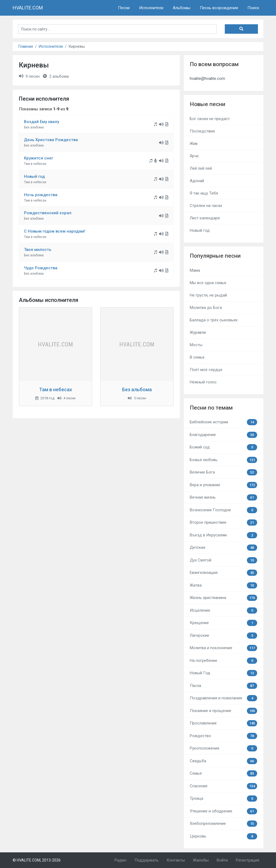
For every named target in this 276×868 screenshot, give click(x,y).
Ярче (194, 156)
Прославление (223, 723)
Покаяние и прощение (223, 711)
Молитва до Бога (206, 308)
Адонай (197, 181)
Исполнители (151, 8)
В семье (197, 357)
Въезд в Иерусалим (223, 535)
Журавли (198, 332)
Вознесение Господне (223, 510)
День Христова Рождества (51, 140)
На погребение (223, 661)
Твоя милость (38, 250)
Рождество (223, 736)
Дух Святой (223, 560)
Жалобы (201, 860)
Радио (120, 860)
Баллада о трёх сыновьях (214, 320)
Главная (25, 46)
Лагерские (223, 636)
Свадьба (223, 761)
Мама (195, 270)
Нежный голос (203, 382)
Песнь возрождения (219, 8)
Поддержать (146, 860)
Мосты (196, 345)
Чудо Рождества (41, 268)
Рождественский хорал (48, 213)
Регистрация (248, 860)
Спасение (223, 786)
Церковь (223, 836)
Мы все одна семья (208, 283)
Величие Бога (223, 472)
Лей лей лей (201, 168)
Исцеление (223, 610)
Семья (223, 773)
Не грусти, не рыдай (208, 295)
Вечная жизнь (223, 497)
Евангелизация (223, 573)
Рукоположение (223, 748)
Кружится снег (39, 158)
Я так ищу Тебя (204, 193)
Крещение (223, 623)
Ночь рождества (41, 195)
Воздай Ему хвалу (42, 122)
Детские (223, 548)
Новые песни (208, 104)
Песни (124, 8)
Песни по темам (211, 408)
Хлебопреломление (223, 824)
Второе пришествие (223, 522)
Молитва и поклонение (223, 648)
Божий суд (223, 447)
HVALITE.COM (28, 8)
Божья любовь (223, 460)
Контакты (176, 860)
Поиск (253, 8)
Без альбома (137, 389)
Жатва (223, 585)
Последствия (202, 131)
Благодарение (223, 435)
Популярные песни (215, 256)
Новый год (34, 176)
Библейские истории (223, 422)
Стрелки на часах (206, 206)
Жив (194, 144)
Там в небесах (56, 389)
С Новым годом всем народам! (55, 231)
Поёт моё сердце (206, 370)
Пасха (223, 686)
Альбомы (182, 8)
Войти (222, 860)
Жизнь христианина (223, 598)
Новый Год (223, 673)
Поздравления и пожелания (223, 698)
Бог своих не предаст (210, 119)
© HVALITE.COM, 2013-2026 (37, 860)
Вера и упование (223, 485)
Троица (223, 799)
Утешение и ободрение (223, 811)
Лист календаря (205, 218)
